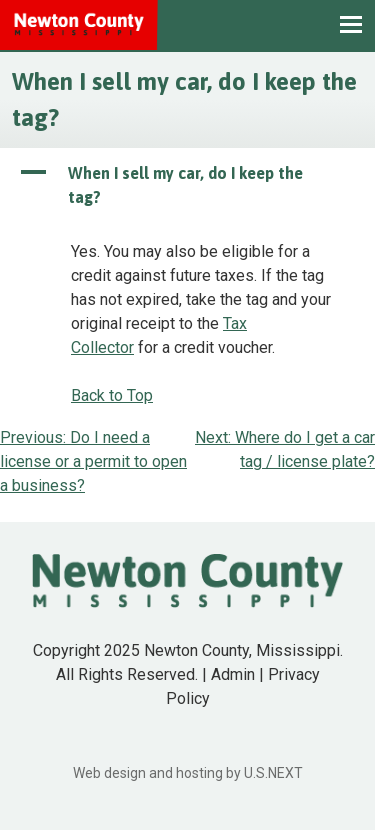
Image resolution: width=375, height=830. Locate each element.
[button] (187, 185)
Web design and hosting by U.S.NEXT (188, 773)
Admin (233, 674)
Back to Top (112, 395)
